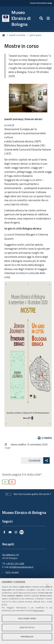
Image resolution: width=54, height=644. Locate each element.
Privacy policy (38, 610)
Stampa (45, 438)
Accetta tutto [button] (27, 627)
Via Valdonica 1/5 (11, 555)
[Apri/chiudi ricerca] (42, 18)
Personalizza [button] (27, 637)
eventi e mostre (18, 35)
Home (4, 35)
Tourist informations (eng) (41, 3)
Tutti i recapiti (12, 572)
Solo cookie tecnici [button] (27, 618)
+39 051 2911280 (15, 563)
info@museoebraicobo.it (21, 567)
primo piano (35, 35)
